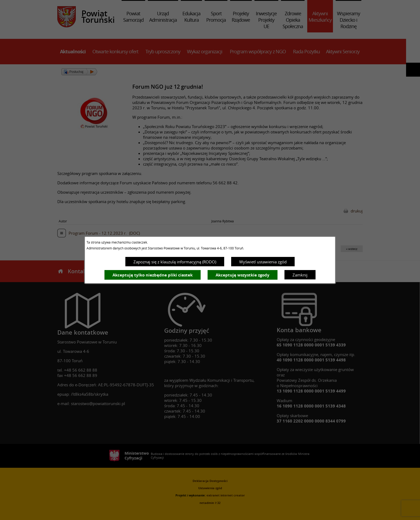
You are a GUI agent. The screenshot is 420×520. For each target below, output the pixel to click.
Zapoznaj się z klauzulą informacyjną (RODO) (175, 262)
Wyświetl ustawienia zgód (263, 262)
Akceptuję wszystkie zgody (243, 275)
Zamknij (300, 275)
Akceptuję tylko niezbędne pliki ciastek (153, 275)
